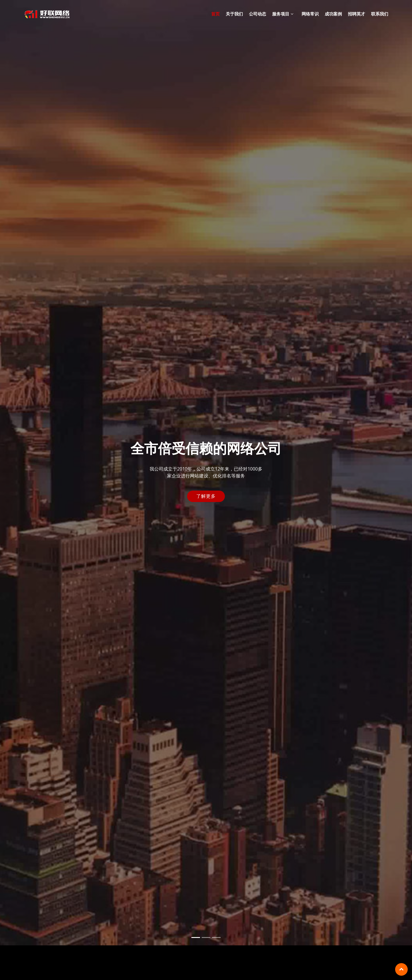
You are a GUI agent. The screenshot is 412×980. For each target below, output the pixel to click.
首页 (215, 14)
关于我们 (234, 14)
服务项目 (281, 14)
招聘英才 (356, 14)
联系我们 (380, 14)
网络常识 (310, 14)
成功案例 (333, 14)
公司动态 (257, 14)
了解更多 (206, 491)
